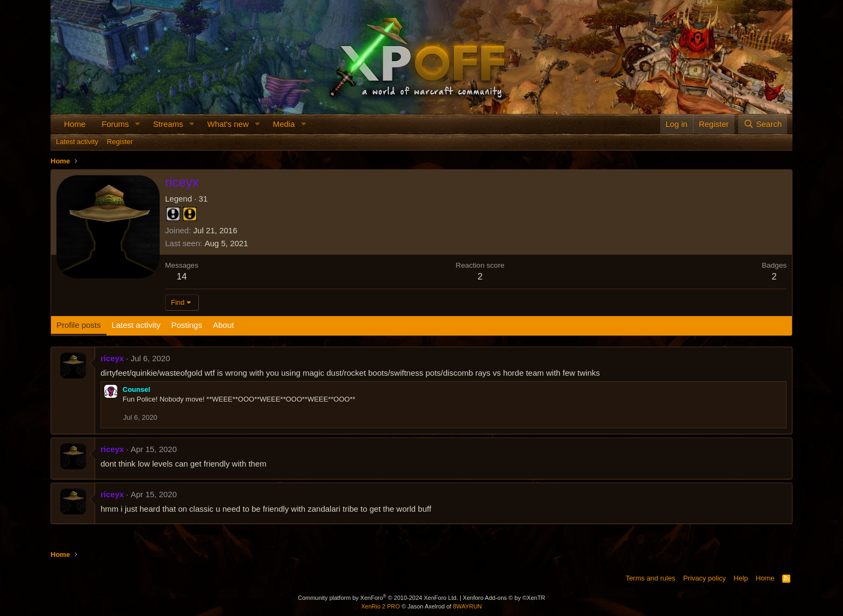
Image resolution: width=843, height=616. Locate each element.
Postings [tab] (187, 325)
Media (284, 124)
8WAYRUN (467, 606)
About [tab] (223, 325)
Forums (115, 124)
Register (120, 142)
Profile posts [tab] (79, 325)
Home (75, 124)
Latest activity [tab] (136, 325)
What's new (228, 124)
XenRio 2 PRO (381, 606)
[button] (138, 124)
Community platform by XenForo (378, 598)
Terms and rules (651, 578)
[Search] (763, 124)
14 (182, 277)
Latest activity (77, 142)
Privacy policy (705, 578)
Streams (168, 124)
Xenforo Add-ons (504, 598)
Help (741, 578)
